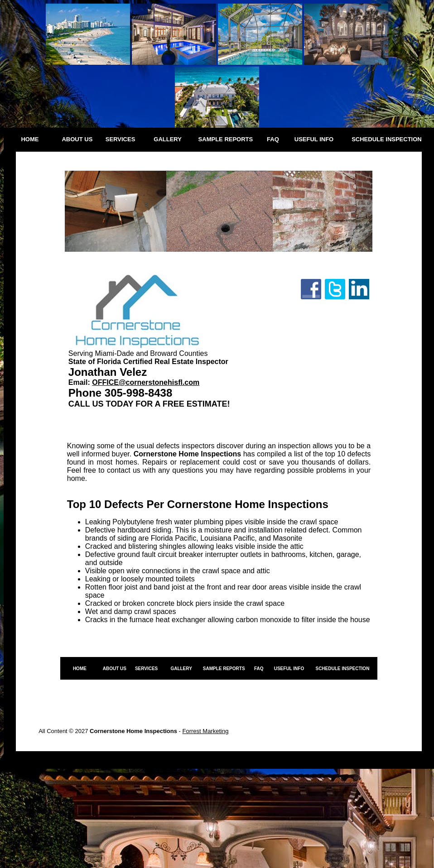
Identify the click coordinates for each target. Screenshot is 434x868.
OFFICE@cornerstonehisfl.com (146, 382)
